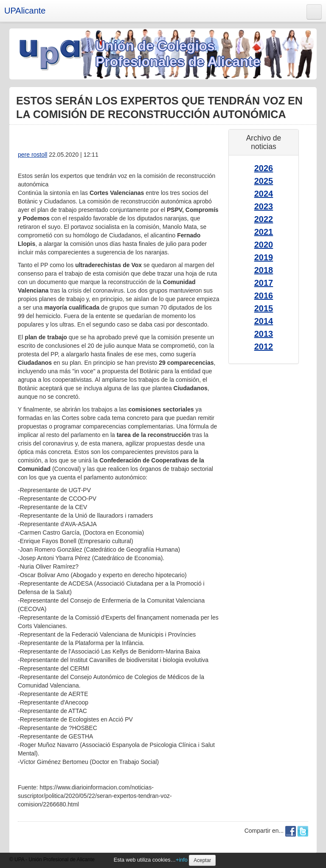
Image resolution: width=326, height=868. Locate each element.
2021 (264, 232)
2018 (264, 270)
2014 (264, 321)
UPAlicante (25, 11)
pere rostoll (32, 155)
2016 (264, 296)
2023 (264, 206)
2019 (264, 257)
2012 (264, 347)
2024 (264, 194)
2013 (264, 334)
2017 (264, 283)
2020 (264, 245)
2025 (264, 181)
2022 (264, 219)
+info (182, 860)
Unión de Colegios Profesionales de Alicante (178, 54)
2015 (264, 308)
